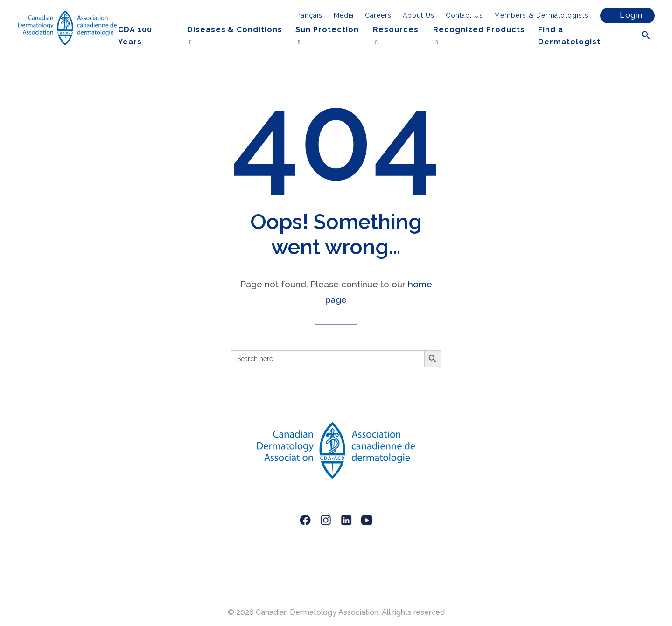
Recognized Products (479, 30)
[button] (646, 36)
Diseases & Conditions (235, 30)
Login (623, 16)
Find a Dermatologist (569, 36)
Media (344, 15)
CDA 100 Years (135, 36)
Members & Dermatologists (541, 15)
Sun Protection (327, 30)
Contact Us (465, 15)
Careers (378, 15)
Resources (396, 30)
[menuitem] (308, 15)
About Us (419, 15)
